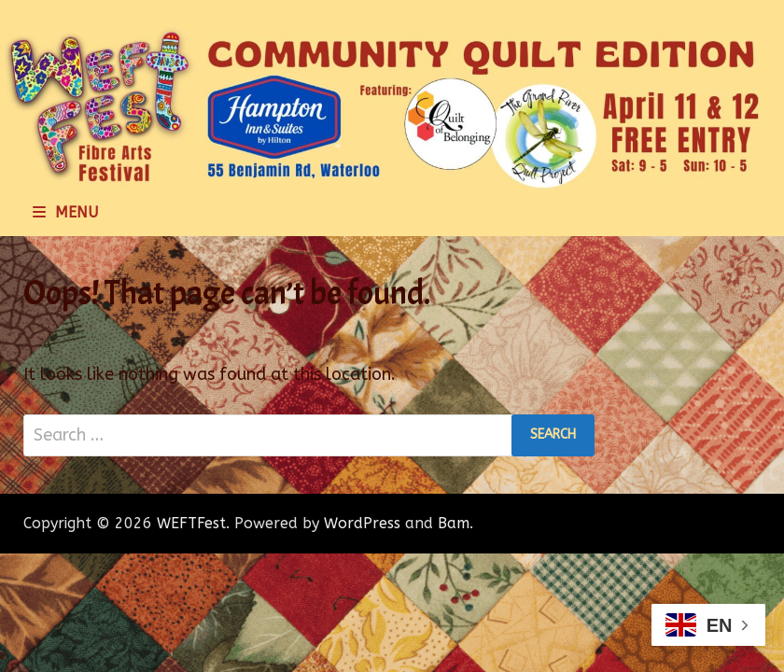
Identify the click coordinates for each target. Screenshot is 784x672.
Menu (65, 212)
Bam (454, 523)
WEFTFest (191, 523)
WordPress (362, 523)
